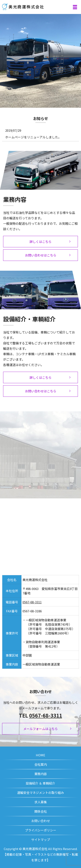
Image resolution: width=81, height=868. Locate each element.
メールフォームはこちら (40, 729)
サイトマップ (41, 840)
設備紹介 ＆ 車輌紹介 (40, 783)
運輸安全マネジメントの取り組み (40, 793)
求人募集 (41, 802)
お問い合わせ (41, 821)
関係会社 (41, 811)
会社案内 (41, 764)
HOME (40, 755)
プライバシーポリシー (41, 830)
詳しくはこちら (40, 242)
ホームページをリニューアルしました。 (33, 137)
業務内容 (41, 774)
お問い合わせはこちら (41, 255)
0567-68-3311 (32, 602)
